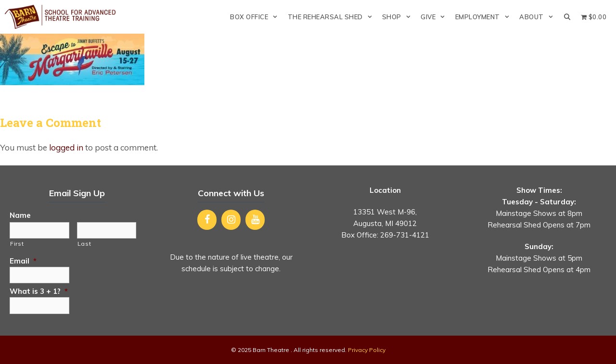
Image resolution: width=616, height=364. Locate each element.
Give (435, 17)
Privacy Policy (367, 350)
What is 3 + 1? (39, 291)
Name (20, 215)
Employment (485, 17)
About (539, 17)
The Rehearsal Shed (333, 17)
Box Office (256, 17)
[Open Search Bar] (567, 17)
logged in (66, 147)
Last (84, 244)
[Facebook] (207, 220)
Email (23, 261)
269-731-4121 (405, 235)
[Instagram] (231, 220)
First (17, 244)
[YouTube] (255, 220)
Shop (399, 17)
